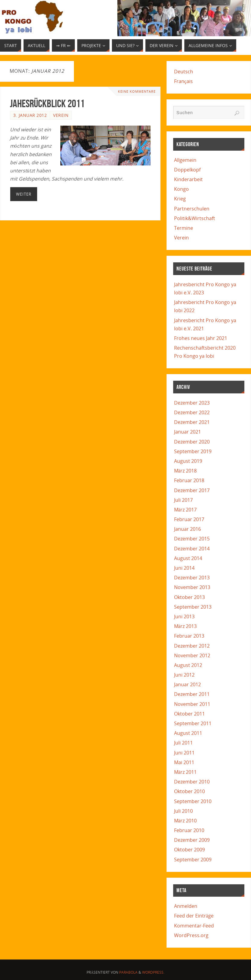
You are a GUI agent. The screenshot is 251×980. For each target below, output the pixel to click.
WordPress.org (191, 935)
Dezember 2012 (192, 646)
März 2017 (185, 510)
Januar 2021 (187, 432)
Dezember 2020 (192, 442)
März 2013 (185, 626)
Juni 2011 (184, 753)
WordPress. (153, 972)
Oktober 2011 (189, 714)
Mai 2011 (184, 762)
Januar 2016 (187, 529)
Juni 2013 (184, 617)
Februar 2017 (189, 519)
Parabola (128, 972)
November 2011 (192, 704)
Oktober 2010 (189, 791)
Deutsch (184, 72)
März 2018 (185, 471)
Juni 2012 (184, 675)
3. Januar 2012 (30, 115)
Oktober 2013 (189, 597)
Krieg (180, 199)
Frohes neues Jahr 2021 (201, 338)
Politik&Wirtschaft (195, 218)
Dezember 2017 (192, 490)
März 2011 (185, 772)
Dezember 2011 (192, 694)
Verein (61, 115)
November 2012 (192, 655)
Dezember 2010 (192, 782)
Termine (184, 228)
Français (183, 81)
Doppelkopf (187, 170)
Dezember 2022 (192, 412)
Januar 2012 (187, 684)
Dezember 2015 (192, 539)
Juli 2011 (183, 743)
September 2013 (193, 607)
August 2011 (188, 733)
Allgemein (185, 160)
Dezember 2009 (192, 840)
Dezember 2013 (192, 578)
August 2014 (188, 558)
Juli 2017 (183, 500)
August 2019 (188, 461)
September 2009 (193, 860)
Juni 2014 (184, 568)
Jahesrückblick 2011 (47, 103)
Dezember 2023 (192, 403)
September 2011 (193, 723)
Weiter (24, 194)
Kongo (181, 189)
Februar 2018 (189, 480)
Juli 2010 (183, 811)
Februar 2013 (189, 636)
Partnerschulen (192, 209)
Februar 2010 (189, 830)
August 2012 (188, 665)
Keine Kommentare (137, 91)
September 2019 (193, 451)
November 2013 (192, 587)
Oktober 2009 (189, 850)
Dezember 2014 (192, 549)
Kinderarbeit (188, 179)
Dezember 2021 (192, 422)
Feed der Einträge (194, 916)
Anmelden (186, 906)
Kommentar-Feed (194, 926)
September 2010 (193, 801)
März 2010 (185, 821)
